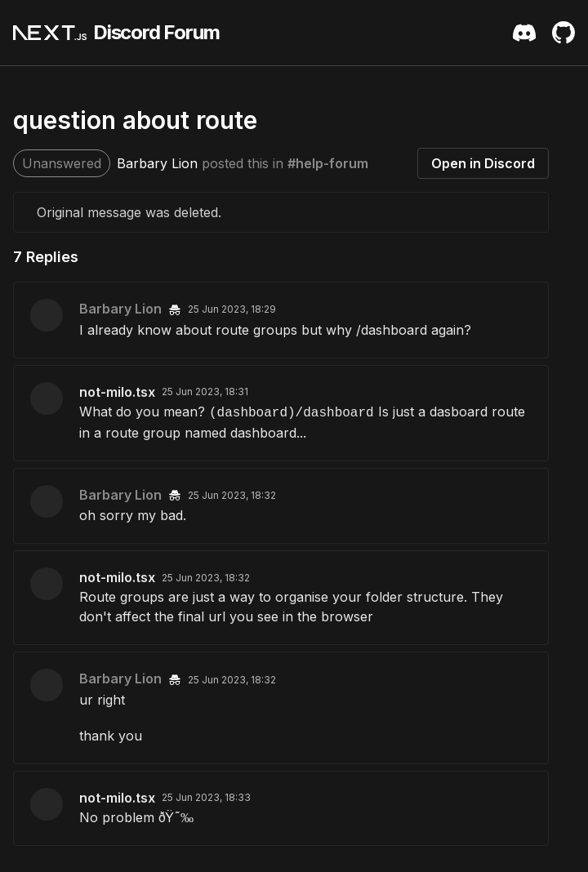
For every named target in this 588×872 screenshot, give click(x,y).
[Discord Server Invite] (524, 33)
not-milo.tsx (117, 392)
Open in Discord (483, 163)
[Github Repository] (563, 33)
